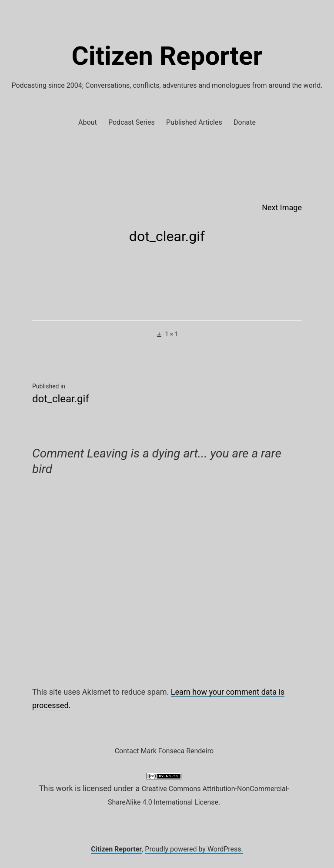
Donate (245, 122)
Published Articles (194, 122)
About (88, 122)
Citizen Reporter (167, 56)
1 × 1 (171, 334)
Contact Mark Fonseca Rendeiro (164, 751)
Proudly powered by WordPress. (194, 849)
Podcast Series (132, 122)
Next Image (282, 207)
